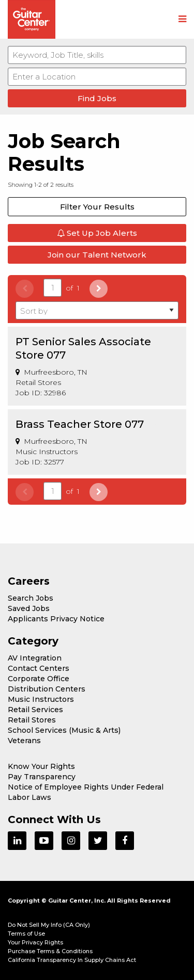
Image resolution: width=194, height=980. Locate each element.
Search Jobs (31, 598)
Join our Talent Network (97, 255)
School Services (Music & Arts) (64, 730)
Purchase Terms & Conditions (50, 951)
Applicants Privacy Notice (56, 619)
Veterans (24, 741)
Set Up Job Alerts (97, 233)
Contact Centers (39, 668)
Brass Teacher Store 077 (80, 424)
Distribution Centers (47, 689)
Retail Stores (32, 720)
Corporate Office (39, 679)
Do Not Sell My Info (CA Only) (49, 925)
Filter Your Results (97, 207)
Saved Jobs (29, 608)
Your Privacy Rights (35, 942)
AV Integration (35, 658)
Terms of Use (26, 934)
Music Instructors (41, 699)
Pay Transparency (42, 777)
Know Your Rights (41, 766)
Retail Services (35, 710)
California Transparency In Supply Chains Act (72, 960)
